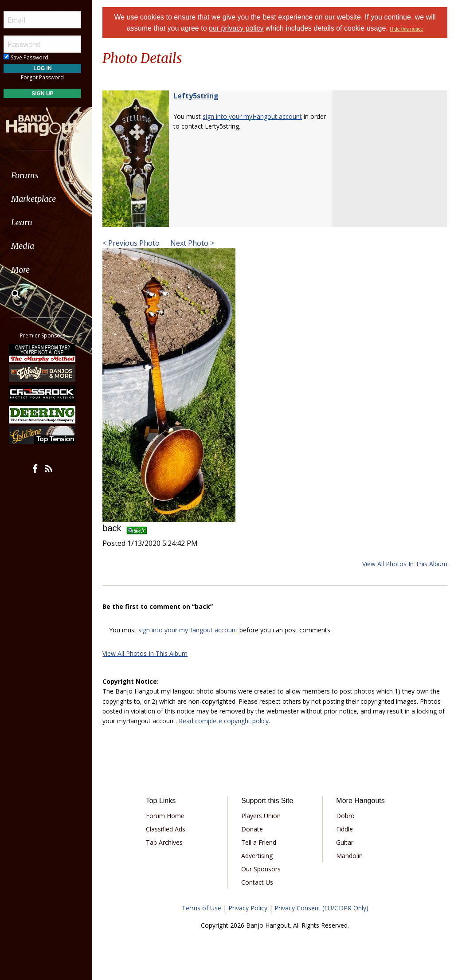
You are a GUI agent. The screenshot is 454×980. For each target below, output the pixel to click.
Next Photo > (195, 243)
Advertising (260, 856)
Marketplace (41, 199)
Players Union (264, 816)
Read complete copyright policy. (236, 721)
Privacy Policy (250, 908)
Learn (29, 222)
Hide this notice (409, 29)
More (28, 270)
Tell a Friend (261, 842)
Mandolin (351, 856)
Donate (255, 829)
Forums (32, 175)
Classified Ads (169, 829)
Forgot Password (50, 77)
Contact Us (260, 882)
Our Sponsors (264, 869)
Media (30, 246)
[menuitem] (50, 175)
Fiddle (346, 829)
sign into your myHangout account (256, 116)
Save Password (33, 57)
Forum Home (169, 816)
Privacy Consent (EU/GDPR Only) (323, 908)
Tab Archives (168, 842)
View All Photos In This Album (405, 564)
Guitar (346, 842)
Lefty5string (200, 96)
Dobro (347, 816)
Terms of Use (203, 908)
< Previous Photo (135, 243)
